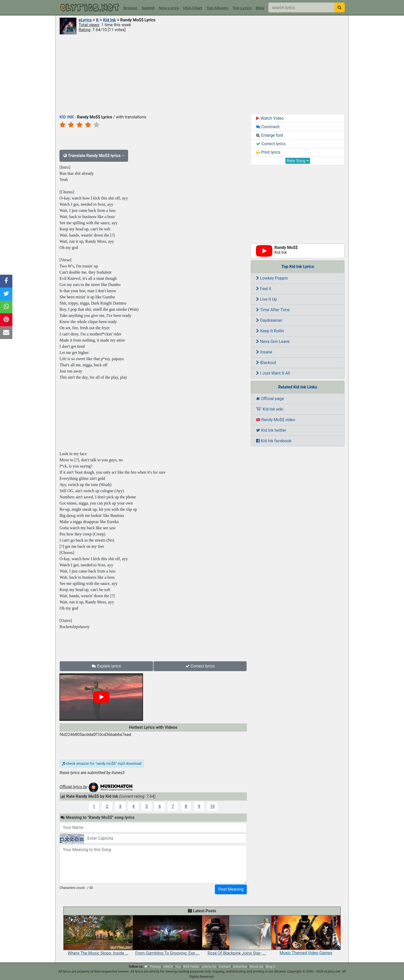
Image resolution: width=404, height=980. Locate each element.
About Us (256, 966)
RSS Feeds (191, 966)
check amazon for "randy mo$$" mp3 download (102, 764)
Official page (270, 399)
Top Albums (217, 8)
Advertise (240, 966)
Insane (264, 352)
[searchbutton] (339, 7)
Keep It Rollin (270, 331)
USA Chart (193, 8)
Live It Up (267, 299)
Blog (260, 8)
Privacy (155, 966)
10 (212, 806)
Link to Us (209, 966)
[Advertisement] (202, 74)
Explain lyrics (106, 666)
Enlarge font (270, 135)
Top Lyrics (242, 8)
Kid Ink (110, 20)
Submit (148, 8)
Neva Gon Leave (273, 341)
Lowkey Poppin (272, 278)
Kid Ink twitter (271, 430)
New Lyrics (169, 8)
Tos (178, 966)
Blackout (266, 363)
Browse (130, 8)
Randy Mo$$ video (276, 420)
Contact (225, 966)
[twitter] (146, 966)
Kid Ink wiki (270, 409)
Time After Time (273, 310)
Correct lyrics (200, 666)
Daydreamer (269, 320)
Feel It (264, 289)
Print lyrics (268, 152)
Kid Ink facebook (274, 441)
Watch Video (270, 118)
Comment (268, 127)
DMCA (168, 966)
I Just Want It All (273, 373)
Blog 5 (270, 966)
